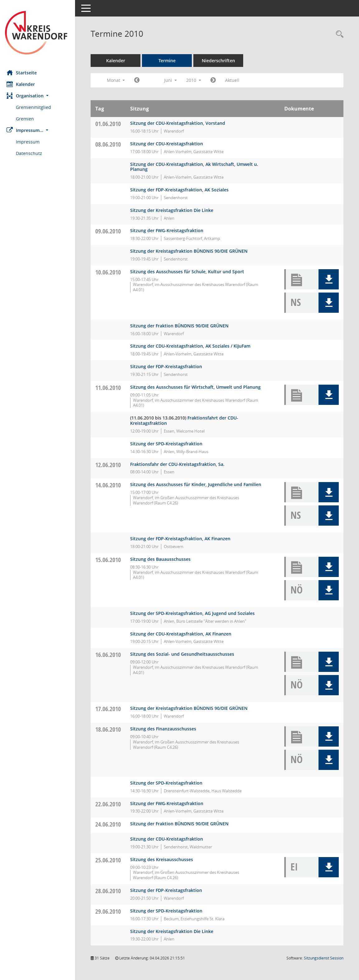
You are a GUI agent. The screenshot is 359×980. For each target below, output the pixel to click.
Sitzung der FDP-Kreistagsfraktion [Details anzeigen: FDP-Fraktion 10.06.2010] (169, 366)
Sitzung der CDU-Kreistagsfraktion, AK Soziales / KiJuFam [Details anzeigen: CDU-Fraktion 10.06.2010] (193, 346)
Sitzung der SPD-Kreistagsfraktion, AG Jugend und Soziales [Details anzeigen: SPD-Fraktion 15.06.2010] (195, 613)
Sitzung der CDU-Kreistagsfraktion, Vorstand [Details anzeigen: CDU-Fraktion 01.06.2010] (180, 123)
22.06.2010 (111, 804)
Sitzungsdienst (324, 958)
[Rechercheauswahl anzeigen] (338, 34)
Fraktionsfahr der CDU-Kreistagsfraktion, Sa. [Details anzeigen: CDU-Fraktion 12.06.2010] (180, 464)
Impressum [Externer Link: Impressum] (31, 142)
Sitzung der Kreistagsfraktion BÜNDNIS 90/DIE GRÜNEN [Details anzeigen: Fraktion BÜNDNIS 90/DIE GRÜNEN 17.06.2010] (192, 708)
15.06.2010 (111, 560)
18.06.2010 (111, 729)
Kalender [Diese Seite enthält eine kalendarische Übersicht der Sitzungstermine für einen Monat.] (24, 84)
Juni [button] (173, 80)
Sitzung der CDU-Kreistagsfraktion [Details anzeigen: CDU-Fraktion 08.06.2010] (169, 144)
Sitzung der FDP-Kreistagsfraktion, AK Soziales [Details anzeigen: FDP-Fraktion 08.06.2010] (182, 190)
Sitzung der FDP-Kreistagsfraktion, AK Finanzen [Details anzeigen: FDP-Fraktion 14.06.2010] (183, 539)
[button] (39, 96)
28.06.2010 (111, 891)
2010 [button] (196, 80)
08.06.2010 (111, 144)
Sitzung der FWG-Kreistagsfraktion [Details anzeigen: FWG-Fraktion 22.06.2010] (170, 803)
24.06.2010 (111, 824)
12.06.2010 (111, 465)
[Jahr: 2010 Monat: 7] (216, 80)
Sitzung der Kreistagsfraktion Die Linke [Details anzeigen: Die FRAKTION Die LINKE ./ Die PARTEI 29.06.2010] (175, 931)
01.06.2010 (111, 124)
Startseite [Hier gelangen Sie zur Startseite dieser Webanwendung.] (24, 73)
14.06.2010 (111, 485)
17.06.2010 (111, 709)
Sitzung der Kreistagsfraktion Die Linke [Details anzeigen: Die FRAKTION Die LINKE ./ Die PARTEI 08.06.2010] (175, 210)
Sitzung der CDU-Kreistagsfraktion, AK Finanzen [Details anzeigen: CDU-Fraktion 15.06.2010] (184, 634)
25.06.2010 (111, 860)
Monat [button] (118, 80)
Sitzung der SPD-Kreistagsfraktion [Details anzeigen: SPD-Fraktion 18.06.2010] (169, 783)
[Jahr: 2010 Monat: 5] (140, 80)
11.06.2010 (111, 388)
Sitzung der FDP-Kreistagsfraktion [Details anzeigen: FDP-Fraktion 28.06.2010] (169, 890)
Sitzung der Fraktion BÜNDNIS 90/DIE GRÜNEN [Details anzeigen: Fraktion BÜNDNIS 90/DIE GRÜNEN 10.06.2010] (182, 326)
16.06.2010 (111, 655)
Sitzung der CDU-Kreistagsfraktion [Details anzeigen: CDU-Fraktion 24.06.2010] (169, 839)
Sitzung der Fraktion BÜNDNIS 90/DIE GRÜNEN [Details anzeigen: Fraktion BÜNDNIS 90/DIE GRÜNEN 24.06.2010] (182, 824)
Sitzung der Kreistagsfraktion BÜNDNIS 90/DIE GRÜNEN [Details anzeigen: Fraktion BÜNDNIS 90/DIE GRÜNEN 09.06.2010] (192, 251)
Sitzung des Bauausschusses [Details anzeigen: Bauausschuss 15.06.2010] (163, 559)
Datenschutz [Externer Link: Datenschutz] (32, 153)
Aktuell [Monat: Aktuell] (235, 80)
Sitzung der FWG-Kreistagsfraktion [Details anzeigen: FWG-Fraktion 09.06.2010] (170, 230)
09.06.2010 (111, 231)
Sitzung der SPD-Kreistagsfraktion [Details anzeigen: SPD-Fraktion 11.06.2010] (169, 444)
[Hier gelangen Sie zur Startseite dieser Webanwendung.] (39, 33)
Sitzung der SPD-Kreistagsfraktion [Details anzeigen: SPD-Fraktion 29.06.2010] (169, 911)
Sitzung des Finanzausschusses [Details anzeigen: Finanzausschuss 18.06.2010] (166, 729)
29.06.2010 (111, 911)
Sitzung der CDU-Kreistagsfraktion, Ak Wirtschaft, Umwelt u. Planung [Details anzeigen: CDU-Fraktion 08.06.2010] (197, 167)
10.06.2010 (111, 272)
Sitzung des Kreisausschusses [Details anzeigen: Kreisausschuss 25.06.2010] (164, 859)
